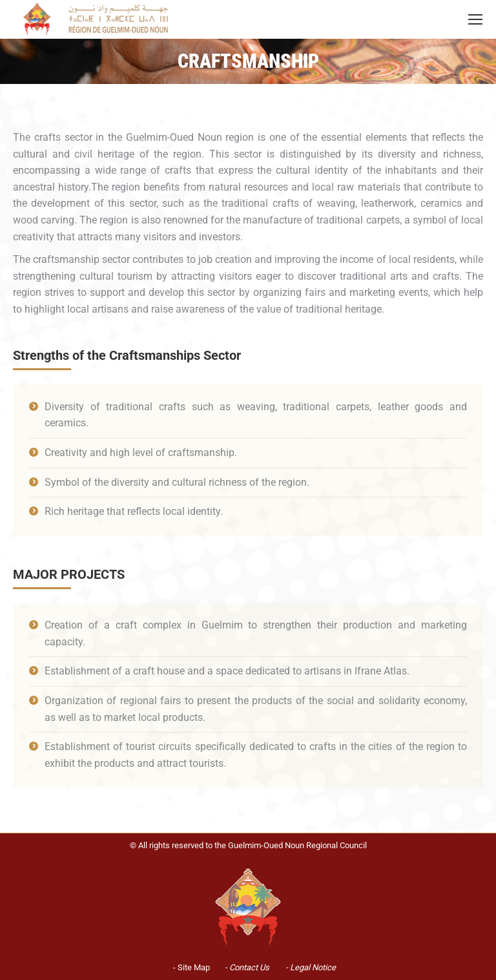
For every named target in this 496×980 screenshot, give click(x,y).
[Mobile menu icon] (475, 19)
